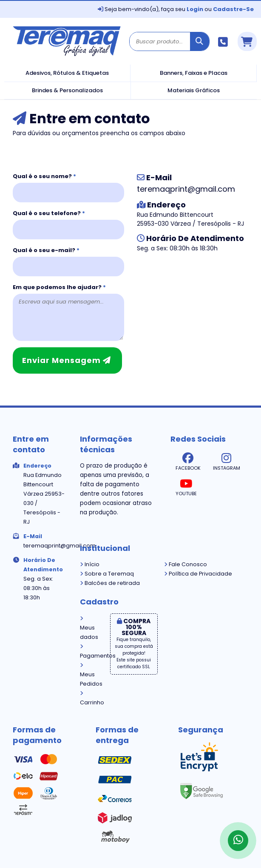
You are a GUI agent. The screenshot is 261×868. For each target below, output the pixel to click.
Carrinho (89, 698)
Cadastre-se (233, 9)
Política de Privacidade (198, 574)
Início (90, 564)
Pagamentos (89, 652)
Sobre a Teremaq (107, 574)
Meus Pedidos (89, 675)
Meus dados (89, 628)
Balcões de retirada (110, 583)
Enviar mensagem (67, 360)
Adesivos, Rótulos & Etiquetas (67, 73)
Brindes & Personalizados (67, 90)
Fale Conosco (186, 564)
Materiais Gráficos (194, 90)
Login (195, 9)
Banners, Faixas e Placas (194, 73)
